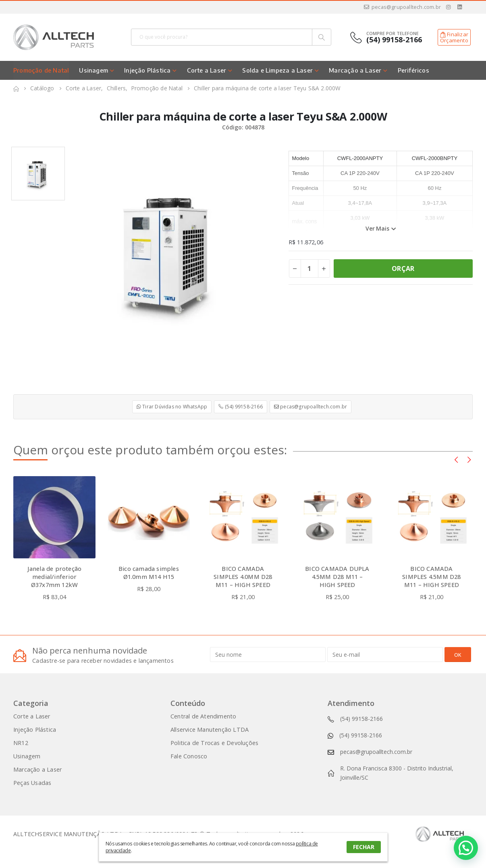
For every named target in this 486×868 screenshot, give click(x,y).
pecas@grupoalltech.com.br (402, 7)
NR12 (21, 743)
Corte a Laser (207, 70)
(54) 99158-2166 (240, 407)
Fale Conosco (189, 756)
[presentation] (456, 459)
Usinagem (93, 70)
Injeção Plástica (147, 70)
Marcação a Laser (355, 70)
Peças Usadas (32, 783)
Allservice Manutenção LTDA (210, 730)
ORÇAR (403, 269)
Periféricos (413, 70)
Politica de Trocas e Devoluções (214, 743)
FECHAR (364, 847)
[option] (38, 174)
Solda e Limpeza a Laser (277, 70)
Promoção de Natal (41, 70)
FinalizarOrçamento (454, 37)
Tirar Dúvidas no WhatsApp (172, 407)
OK (458, 655)
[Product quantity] (309, 269)
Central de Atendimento (203, 716)
